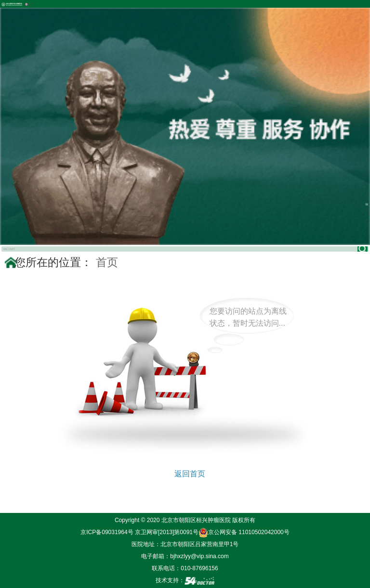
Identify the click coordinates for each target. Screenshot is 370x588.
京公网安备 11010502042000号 (244, 532)
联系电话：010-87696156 (185, 568)
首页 (107, 262)
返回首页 (190, 474)
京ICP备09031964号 (107, 532)
